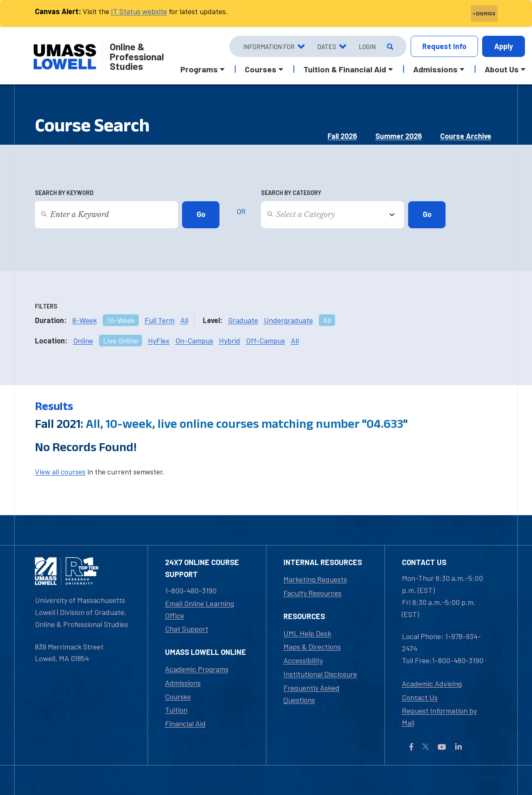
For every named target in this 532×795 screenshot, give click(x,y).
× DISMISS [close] (484, 13)
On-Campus (194, 341)
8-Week (85, 320)
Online (83, 341)
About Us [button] (502, 69)
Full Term (160, 320)
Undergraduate (288, 320)
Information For (269, 47)
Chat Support (187, 629)
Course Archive (466, 136)
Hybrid (230, 341)
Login (367, 47)
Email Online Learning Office (199, 609)
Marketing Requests (315, 579)
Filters (46, 306)
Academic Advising (432, 684)
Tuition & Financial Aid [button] (345, 69)
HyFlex (159, 341)
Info (444, 46)
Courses (178, 696)
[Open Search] (389, 47)
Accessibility (303, 660)
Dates (327, 47)
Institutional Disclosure (320, 674)
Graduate (243, 320)
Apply (504, 46)
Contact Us (420, 697)
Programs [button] (199, 69)
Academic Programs (197, 669)
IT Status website (139, 11)
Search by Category (291, 193)
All (184, 320)
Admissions (183, 683)
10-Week (121, 320)
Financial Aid (185, 723)
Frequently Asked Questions (312, 694)
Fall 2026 (342, 136)
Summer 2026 (399, 136)
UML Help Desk (307, 633)
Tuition (176, 710)
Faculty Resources (313, 593)
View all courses (60, 472)
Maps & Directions (312, 647)
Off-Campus (266, 341)
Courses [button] (261, 69)
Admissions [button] (435, 69)
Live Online (121, 341)
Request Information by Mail (439, 717)
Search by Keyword (64, 193)
